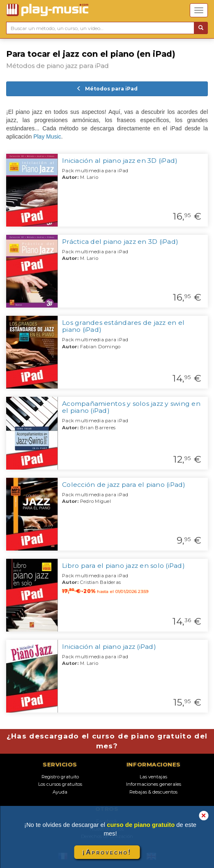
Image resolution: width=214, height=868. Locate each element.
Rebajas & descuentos (153, 792)
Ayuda (60, 792)
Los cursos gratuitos (60, 784)
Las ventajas (153, 777)
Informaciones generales (154, 784)
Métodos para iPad (107, 89)
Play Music (47, 137)
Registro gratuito (60, 777)
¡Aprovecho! (107, 852)
